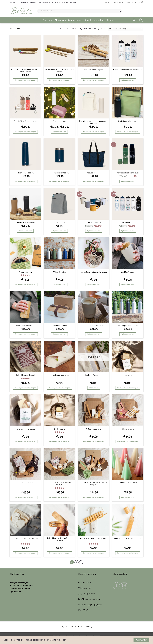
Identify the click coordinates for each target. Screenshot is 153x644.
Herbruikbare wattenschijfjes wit (25, 538)
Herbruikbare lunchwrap (60, 375)
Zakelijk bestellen (94, 20)
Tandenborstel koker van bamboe (128, 538)
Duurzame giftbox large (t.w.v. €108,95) (60, 483)
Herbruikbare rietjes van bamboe (94, 538)
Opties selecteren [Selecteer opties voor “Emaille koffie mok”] (94, 231)
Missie (121, 2)
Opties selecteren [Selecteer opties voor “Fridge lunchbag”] (59, 231)
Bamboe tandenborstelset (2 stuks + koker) (60, 71)
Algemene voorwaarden (72, 627)
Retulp (110, 20)
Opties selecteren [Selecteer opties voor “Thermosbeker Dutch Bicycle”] (128, 181)
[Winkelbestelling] (126, 29)
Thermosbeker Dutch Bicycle (128, 173)
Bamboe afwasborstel (94, 375)
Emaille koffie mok (94, 222)
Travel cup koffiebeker (94, 326)
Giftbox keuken (128, 429)
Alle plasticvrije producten (68, 20)
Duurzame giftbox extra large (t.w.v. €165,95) (94, 483)
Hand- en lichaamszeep (25, 429)
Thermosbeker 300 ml (60, 173)
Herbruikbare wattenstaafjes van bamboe (59, 539)
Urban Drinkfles (60, 272)
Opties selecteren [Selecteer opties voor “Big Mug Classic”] (128, 285)
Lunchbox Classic (60, 326)
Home (12, 29)
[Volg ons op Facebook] (140, 2)
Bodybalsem (59, 429)
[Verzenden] (120, 11)
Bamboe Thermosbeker (25, 326)
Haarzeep (128, 375)
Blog (136, 2)
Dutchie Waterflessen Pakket (25, 121)
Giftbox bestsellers (25, 483)
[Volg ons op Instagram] (142, 2)
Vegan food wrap (25, 272)
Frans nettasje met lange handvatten (94, 272)
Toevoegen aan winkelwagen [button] (25, 80)
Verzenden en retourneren (21, 586)
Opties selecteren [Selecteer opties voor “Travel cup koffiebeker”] (94, 334)
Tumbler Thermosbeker (25, 222)
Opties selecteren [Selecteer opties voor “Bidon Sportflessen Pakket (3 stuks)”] (128, 80)
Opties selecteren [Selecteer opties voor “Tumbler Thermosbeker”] (25, 231)
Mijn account (15, 592)
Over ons (47, 20)
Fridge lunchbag (60, 222)
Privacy (89, 627)
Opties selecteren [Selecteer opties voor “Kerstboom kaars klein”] (128, 497)
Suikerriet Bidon (128, 222)
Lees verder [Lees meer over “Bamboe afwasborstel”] (94, 388)
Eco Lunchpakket (59, 121)
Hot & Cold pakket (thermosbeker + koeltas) (94, 122)
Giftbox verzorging (94, 429)
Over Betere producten (20, 589)
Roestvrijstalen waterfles (128, 326)
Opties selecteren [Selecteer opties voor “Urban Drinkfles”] (59, 285)
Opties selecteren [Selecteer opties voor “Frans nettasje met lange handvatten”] (94, 285)
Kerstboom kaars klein (128, 483)
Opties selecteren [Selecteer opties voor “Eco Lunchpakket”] (59, 132)
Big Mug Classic (128, 272)
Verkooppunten (111, 2)
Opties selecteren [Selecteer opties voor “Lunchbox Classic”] (59, 334)
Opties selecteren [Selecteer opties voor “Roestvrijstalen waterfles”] (128, 334)
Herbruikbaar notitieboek (25, 375)
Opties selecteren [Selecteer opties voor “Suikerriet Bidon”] (128, 231)
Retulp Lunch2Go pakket (128, 121)
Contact (129, 2)
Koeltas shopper (94, 173)
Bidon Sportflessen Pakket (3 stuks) (128, 70)
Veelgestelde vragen (19, 582)
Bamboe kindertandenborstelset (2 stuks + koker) (25, 71)
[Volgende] (81, 562)
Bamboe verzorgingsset (94, 70)
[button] (134, 20)
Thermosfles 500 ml (25, 173)
